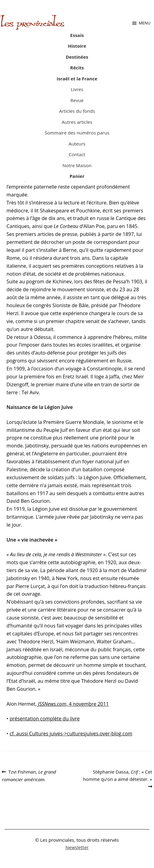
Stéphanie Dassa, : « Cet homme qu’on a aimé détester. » (118, 775)
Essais (77, 35)
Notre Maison (77, 165)
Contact (77, 154)
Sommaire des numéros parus (77, 133)
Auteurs (77, 144)
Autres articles (77, 122)
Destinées (77, 57)
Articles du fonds (77, 111)
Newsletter (77, 847)
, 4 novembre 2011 (73, 704)
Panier (77, 176)
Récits (77, 68)
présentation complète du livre (45, 719)
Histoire (77, 46)
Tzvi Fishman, (29, 775)
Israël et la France (77, 79)
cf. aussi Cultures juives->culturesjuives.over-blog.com (71, 734)
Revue (77, 100)
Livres (77, 89)
